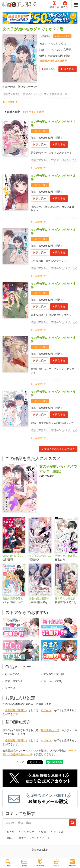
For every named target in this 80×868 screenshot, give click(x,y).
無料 (9, 838)
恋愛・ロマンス (14, 681)
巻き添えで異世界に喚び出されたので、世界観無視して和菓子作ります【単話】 (66, 599)
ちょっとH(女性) (53, 681)
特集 (44, 832)
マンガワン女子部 (61, 50)
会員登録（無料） (15, 710)
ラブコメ (10, 688)
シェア (20, 762)
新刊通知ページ (50, 730)
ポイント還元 (63, 36)
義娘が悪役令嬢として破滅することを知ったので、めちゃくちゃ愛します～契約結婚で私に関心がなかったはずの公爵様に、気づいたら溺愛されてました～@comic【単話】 (14, 599)
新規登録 (54, 5)
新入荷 (10, 832)
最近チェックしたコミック (34, 838)
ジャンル (58, 832)
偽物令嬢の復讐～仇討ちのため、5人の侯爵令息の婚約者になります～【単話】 (40, 599)
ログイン (65, 5)
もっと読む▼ (10, 102)
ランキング (28, 832)
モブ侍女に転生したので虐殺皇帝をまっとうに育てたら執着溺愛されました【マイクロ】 (40, 556)
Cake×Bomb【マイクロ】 (14, 556)
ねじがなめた (58, 43)
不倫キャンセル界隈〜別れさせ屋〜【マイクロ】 (66, 556)
